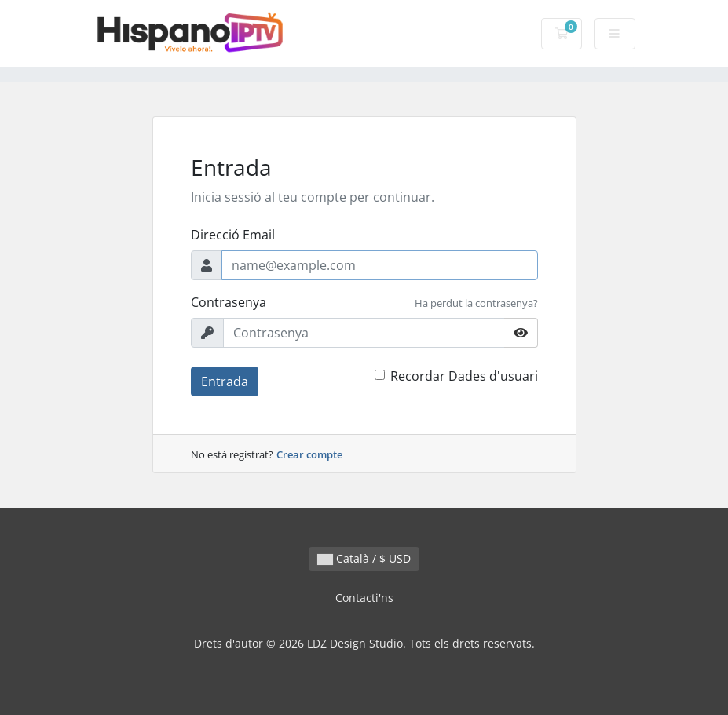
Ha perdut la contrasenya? (476, 303)
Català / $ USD (364, 558)
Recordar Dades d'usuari (464, 376)
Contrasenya (229, 302)
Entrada (225, 381)
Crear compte (309, 454)
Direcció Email (233, 235)
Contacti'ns (364, 598)
